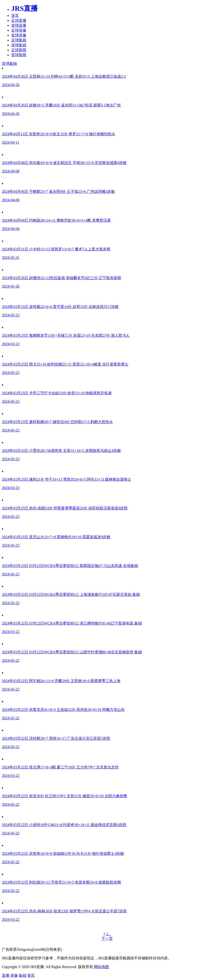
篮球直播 (19, 25)
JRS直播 (24, 8)
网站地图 (101, 967)
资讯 (31, 975)
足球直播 (19, 20)
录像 (14, 975)
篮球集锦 (19, 45)
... (109, 934)
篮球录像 (19, 35)
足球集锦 (19, 40)
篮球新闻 (19, 55)
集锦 (22, 975)
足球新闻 (19, 50)
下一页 (107, 938)
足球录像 (19, 30)
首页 (15, 16)
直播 (6, 975)
